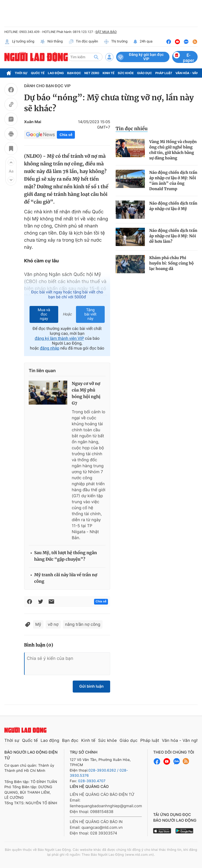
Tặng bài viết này (90, 314)
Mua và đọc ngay (44, 314)
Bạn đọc (74, 73)
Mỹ (38, 624)
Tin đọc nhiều (132, 129)
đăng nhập (50, 348)
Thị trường (116, 42)
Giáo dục (144, 73)
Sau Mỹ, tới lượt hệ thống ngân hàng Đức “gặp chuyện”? (65, 556)
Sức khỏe (126, 73)
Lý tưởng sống (19, 42)
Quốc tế (38, 73)
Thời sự (21, 73)
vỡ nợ (53, 624)
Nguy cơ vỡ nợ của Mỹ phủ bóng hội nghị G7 (86, 394)
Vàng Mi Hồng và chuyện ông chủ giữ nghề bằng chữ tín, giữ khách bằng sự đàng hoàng (173, 150)
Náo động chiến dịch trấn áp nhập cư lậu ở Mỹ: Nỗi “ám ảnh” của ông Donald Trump (173, 181)
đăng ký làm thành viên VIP (59, 338)
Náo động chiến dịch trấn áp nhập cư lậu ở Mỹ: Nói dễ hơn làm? (173, 236)
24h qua (143, 42)
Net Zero (92, 73)
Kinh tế (109, 73)
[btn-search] (96, 57)
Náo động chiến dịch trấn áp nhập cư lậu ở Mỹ (173, 206)
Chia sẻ (66, 135)
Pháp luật (164, 73)
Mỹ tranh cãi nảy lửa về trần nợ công (66, 578)
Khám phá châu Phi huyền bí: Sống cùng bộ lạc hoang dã (172, 263)
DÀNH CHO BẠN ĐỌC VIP (47, 86)
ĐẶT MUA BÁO (106, 32)
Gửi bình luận (91, 686)
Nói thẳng (51, 42)
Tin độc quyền (83, 42)
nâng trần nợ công (83, 624)
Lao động (56, 73)
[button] (11, 162)
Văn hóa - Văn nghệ (181, 740)
